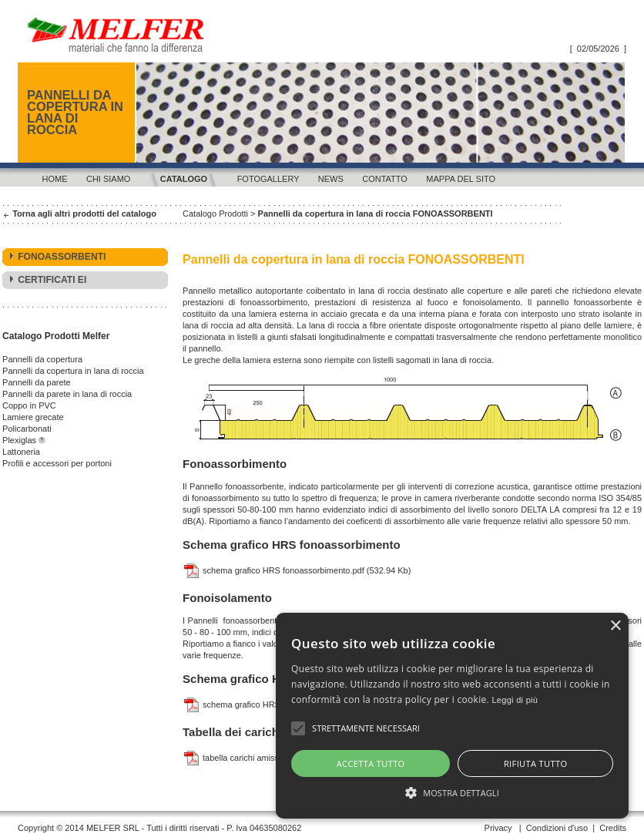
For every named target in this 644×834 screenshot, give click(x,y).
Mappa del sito (461, 179)
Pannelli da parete (37, 382)
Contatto (385, 179)
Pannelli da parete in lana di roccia (67, 394)
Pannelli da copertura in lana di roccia (73, 371)
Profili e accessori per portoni (57, 463)
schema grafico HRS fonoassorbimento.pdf (273, 570)
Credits (613, 828)
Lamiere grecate (33, 417)
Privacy (498, 828)
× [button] (615, 642)
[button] (322, 792)
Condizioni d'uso (557, 828)
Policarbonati (27, 429)
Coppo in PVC (29, 405)
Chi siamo (108, 179)
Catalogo (184, 179)
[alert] (322, 723)
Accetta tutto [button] (175, 763)
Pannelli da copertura (42, 359)
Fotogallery (268, 179)
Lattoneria (21, 452)
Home (55, 179)
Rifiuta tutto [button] (470, 763)
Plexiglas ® (23, 440)
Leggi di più (297, 700)
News (331, 179)
